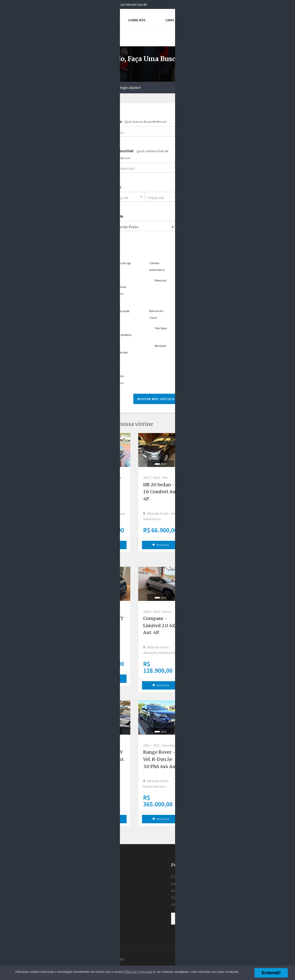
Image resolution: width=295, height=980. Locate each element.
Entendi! (271, 973)
